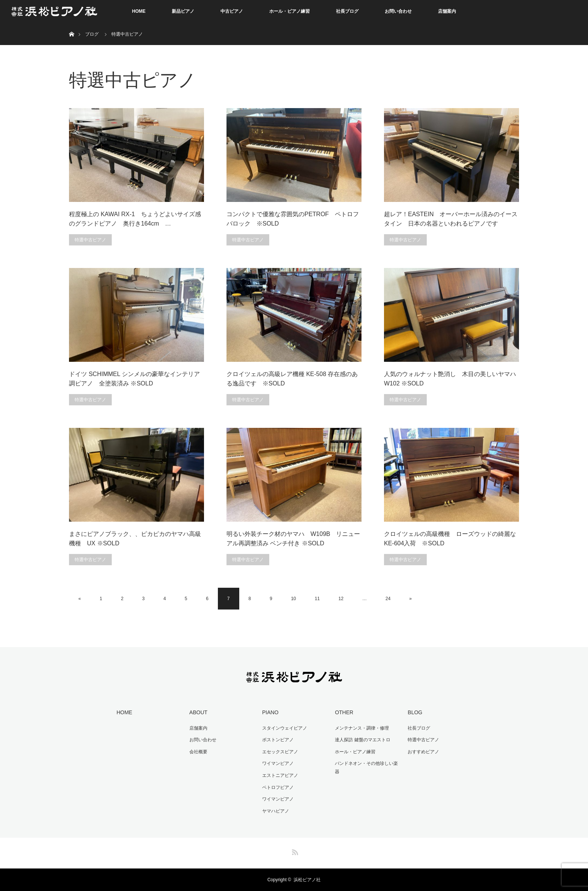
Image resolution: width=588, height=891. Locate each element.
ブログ (92, 34)
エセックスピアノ (280, 752)
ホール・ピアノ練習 (289, 11)
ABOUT (198, 712)
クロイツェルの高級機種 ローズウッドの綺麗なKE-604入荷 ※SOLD (450, 539)
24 (388, 599)
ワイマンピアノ (278, 763)
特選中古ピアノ (90, 240)
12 (341, 599)
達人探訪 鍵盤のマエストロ (362, 740)
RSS (294, 851)
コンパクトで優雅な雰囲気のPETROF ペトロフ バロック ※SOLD (294, 219)
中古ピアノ (232, 11)
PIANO (270, 712)
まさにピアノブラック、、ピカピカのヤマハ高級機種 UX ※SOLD (135, 539)
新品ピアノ (183, 11)
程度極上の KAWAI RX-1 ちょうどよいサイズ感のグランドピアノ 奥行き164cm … (135, 219)
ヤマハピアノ (276, 811)
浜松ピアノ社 (307, 880)
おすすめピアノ (423, 752)
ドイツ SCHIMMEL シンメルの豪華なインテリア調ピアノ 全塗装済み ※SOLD (134, 379)
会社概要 (198, 752)
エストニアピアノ (280, 775)
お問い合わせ (398, 11)
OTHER (344, 712)
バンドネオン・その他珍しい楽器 (366, 768)
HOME (139, 11)
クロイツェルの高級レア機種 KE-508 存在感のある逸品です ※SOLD (292, 379)
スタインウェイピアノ (285, 728)
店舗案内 (447, 11)
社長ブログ (347, 11)
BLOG (415, 712)
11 (317, 599)
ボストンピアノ (278, 740)
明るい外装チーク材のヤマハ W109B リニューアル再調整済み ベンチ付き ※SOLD (293, 539)
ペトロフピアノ (278, 787)
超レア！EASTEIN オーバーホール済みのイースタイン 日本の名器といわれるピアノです (451, 219)
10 (293, 599)
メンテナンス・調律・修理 (362, 728)
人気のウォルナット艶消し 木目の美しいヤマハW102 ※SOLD (450, 379)
